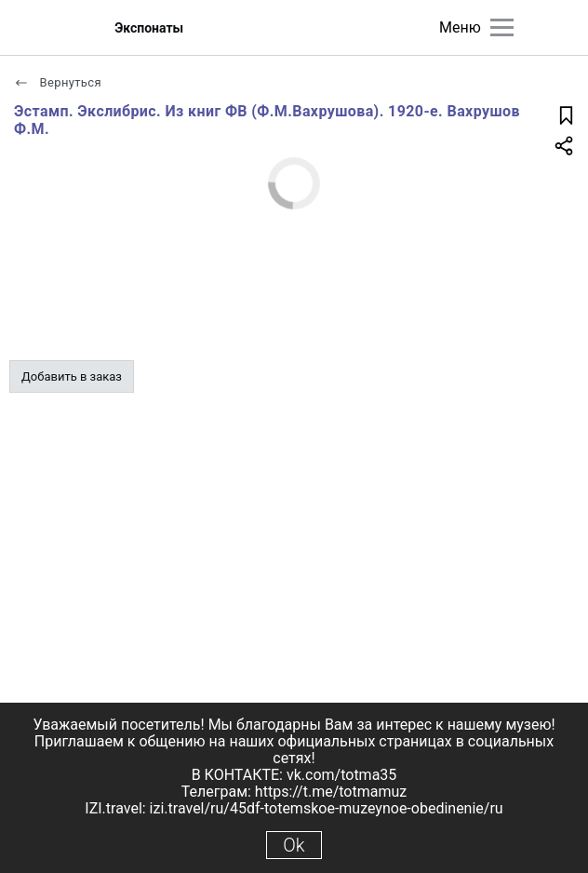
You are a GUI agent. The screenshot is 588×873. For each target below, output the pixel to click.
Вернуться (58, 82)
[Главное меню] (502, 27)
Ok (294, 845)
